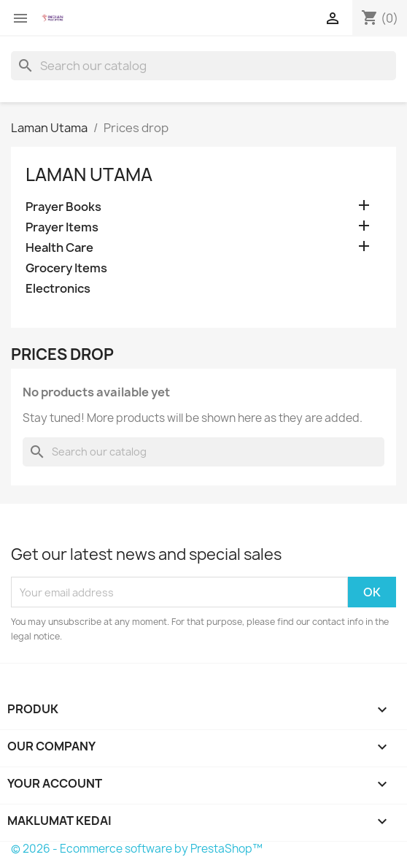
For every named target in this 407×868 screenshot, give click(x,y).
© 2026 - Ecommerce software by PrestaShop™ (137, 849)
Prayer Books (63, 207)
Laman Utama (89, 174)
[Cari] (204, 66)
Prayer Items (62, 227)
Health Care (59, 248)
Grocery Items (66, 268)
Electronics (58, 289)
